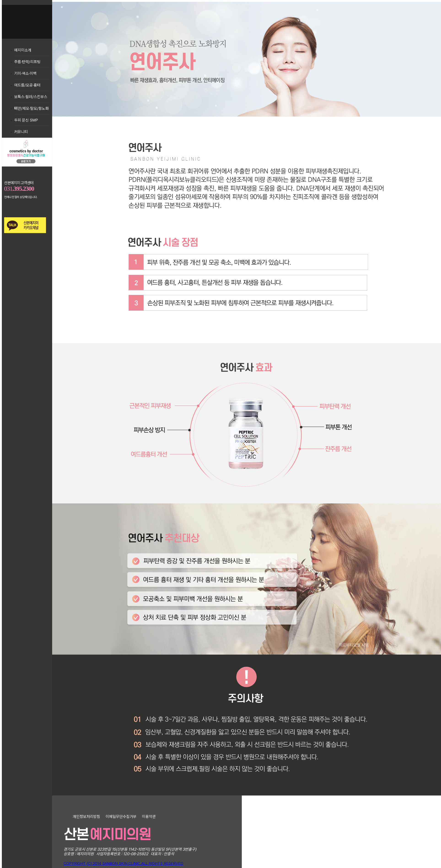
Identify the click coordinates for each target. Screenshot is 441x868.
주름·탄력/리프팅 (27, 62)
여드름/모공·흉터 (27, 85)
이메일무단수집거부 (121, 817)
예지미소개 (23, 50)
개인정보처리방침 (86, 817)
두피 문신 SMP (26, 120)
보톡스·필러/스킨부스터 (31, 98)
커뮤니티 (21, 132)
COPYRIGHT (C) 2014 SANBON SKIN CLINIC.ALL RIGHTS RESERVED (123, 863)
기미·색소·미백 (25, 73)
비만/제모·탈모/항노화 (31, 108)
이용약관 (149, 817)
